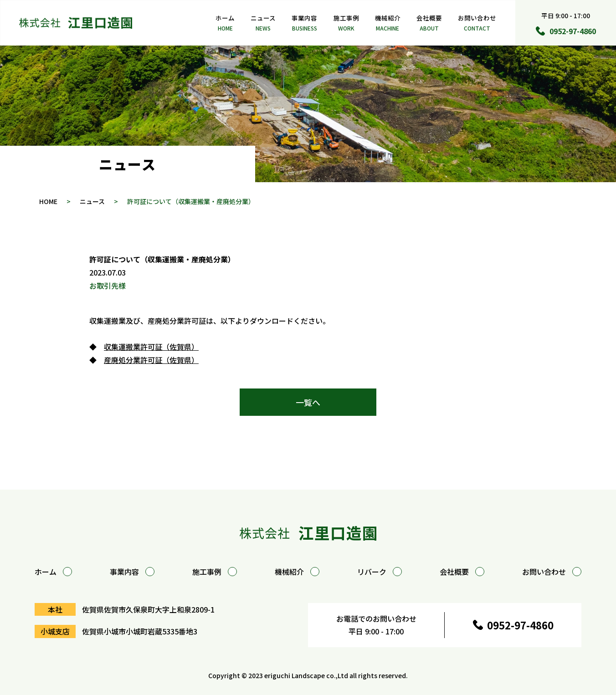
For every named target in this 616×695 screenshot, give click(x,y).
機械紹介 (388, 23)
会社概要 (429, 23)
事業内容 (304, 23)
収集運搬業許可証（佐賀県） (151, 347)
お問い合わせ (477, 23)
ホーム (225, 23)
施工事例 (346, 23)
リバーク (380, 572)
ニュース (263, 23)
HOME (48, 201)
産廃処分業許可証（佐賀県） (151, 360)
